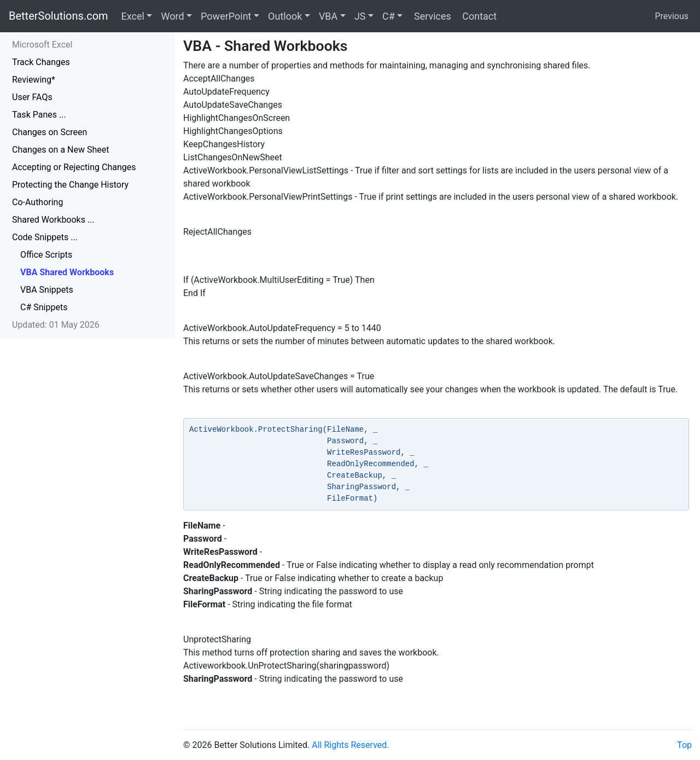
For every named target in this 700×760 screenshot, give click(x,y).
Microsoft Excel (42, 45)
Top (684, 745)
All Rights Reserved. (350, 745)
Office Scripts (46, 255)
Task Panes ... (39, 115)
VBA (328, 16)
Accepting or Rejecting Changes (74, 167)
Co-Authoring (37, 202)
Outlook (285, 16)
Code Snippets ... (45, 237)
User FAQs (32, 97)
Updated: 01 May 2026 (56, 325)
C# (389, 16)
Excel (133, 16)
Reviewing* (34, 80)
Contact (478, 16)
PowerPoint (226, 16)
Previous (672, 16)
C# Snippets (44, 307)
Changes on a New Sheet (60, 150)
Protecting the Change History (70, 185)
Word (172, 16)
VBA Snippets (47, 290)
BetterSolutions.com (59, 16)
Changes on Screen (49, 132)
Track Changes (41, 62)
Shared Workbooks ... (53, 220)
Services (431, 16)
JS (360, 16)
